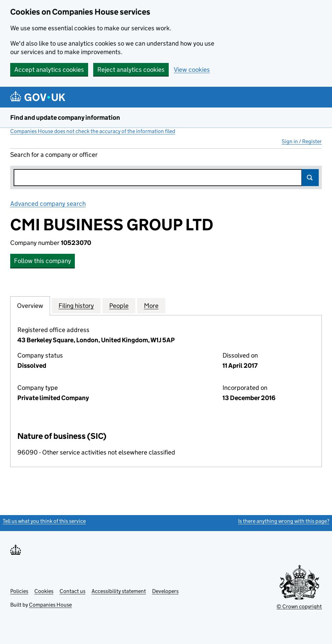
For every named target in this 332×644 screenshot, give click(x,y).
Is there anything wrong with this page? (284, 521)
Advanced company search (48, 204)
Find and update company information (65, 118)
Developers (165, 591)
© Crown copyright (299, 606)
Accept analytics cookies (49, 70)
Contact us (72, 591)
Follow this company (43, 261)
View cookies (192, 70)
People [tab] (119, 306)
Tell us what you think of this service (44, 521)
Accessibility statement (119, 591)
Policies (19, 591)
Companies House (50, 605)
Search (310, 178)
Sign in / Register (302, 141)
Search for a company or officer (54, 155)
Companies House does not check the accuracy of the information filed (93, 131)
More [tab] (151, 306)
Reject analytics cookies (131, 70)
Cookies (44, 591)
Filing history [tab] (76, 306)
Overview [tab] (30, 306)
